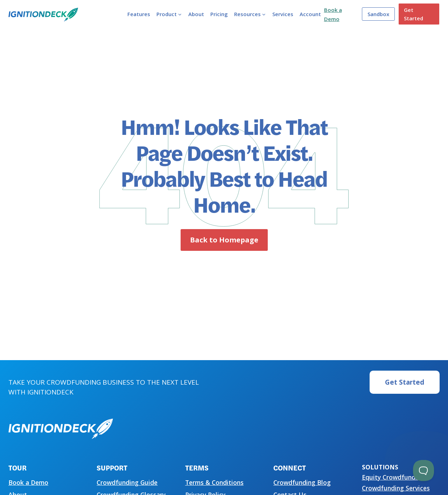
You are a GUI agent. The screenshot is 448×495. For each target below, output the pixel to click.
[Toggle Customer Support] (423, 470)
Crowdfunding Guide (127, 482)
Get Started (414, 14)
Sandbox (378, 14)
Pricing (219, 14)
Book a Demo (28, 482)
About (196, 14)
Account (310, 14)
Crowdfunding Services (396, 488)
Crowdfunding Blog (302, 482)
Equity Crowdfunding (393, 477)
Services (283, 14)
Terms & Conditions (214, 482)
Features (139, 14)
